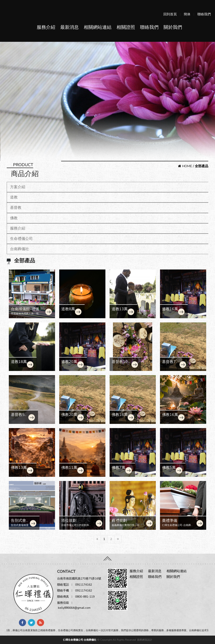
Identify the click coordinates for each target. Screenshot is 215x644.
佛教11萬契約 (69, 470)
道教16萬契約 (170, 311)
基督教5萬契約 (20, 417)
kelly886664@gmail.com (74, 608)
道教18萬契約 (19, 364)
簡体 (187, 14)
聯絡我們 (204, 14)
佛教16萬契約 (170, 417)
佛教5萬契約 (169, 470)
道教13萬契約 (120, 311)
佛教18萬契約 (120, 417)
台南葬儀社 (20, 249)
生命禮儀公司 (21, 239)
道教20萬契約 (69, 364)
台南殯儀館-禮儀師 (25, 311)
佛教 (14, 218)
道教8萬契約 (68, 311)
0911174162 (84, 585)
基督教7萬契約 (171, 364)
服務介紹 (46, 27)
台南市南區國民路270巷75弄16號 (79, 579)
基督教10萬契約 (122, 364)
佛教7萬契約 (119, 470)
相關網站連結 (98, 27)
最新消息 (69, 27)
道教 (14, 197)
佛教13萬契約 (19, 470)
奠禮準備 (170, 520)
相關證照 (126, 27)
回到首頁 (170, 14)
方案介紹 (18, 187)
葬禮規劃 (119, 520)
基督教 (16, 208)
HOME (185, 166)
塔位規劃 (69, 520)
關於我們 (173, 27)
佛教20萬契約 (69, 417)
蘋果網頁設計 (145, 640)
